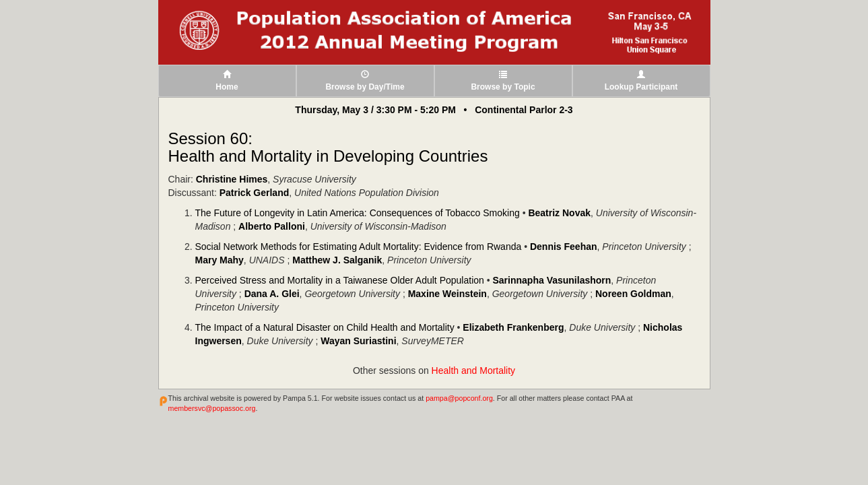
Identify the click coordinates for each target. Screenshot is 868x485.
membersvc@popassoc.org (212, 408)
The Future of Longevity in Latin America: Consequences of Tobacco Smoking (358, 213)
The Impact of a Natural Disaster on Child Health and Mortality (325, 327)
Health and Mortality (474, 370)
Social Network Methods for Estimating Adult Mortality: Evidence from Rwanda (359, 247)
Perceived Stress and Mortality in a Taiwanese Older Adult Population (340, 280)
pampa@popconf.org (459, 398)
